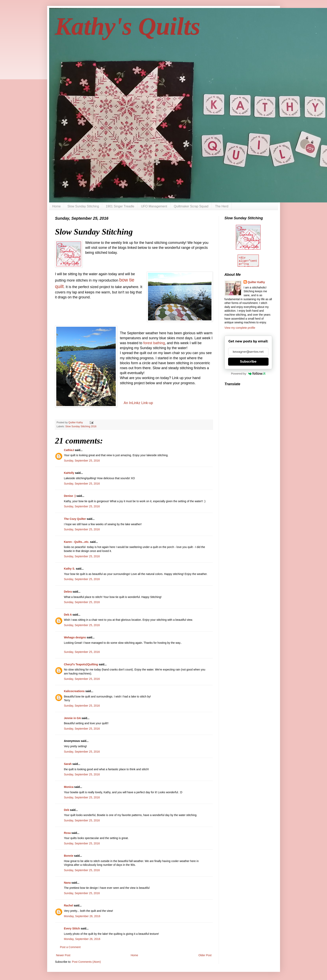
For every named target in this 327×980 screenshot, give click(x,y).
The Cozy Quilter (75, 519)
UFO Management (154, 206)
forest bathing (154, 343)
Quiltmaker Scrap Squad (191, 206)
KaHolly (69, 473)
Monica (69, 787)
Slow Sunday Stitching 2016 (81, 426)
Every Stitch (72, 928)
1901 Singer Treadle (120, 206)
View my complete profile (240, 328)
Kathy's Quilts (128, 26)
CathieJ (69, 450)
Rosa (67, 833)
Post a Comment (70, 947)
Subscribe (248, 362)
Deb (67, 810)
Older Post (205, 955)
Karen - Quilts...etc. (77, 542)
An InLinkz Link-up (138, 403)
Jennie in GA (72, 718)
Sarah (68, 764)
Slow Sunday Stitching (83, 206)
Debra (68, 592)
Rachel (69, 905)
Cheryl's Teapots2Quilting (81, 664)
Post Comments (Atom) (86, 962)
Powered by (248, 374)
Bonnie (69, 856)
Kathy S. (70, 569)
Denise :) (70, 496)
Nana (67, 883)
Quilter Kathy (256, 282)
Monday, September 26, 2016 (82, 916)
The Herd (222, 206)
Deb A (68, 615)
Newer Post (63, 955)
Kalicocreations (74, 691)
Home (57, 206)
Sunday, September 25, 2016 (82, 461)
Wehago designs (75, 637)
